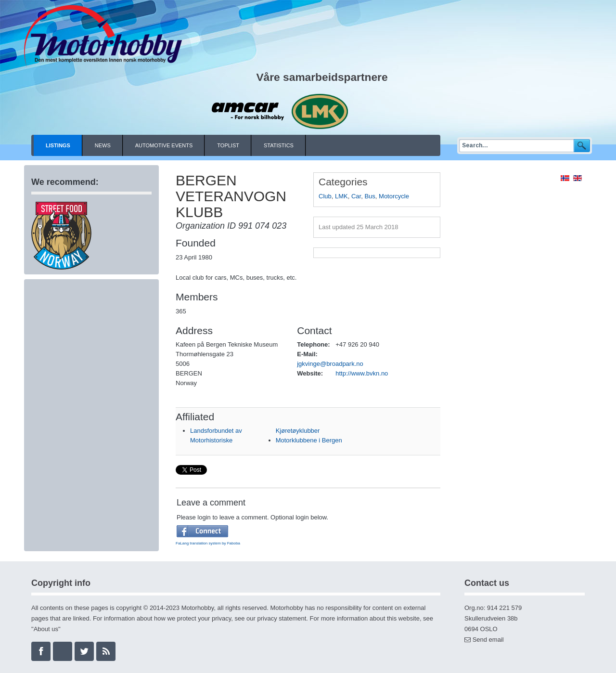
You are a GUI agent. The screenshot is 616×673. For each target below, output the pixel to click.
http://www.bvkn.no (362, 373)
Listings (58, 145)
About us (46, 629)
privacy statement (282, 618)
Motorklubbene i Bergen (309, 440)
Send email (488, 640)
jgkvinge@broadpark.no (330, 364)
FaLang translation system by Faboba (208, 543)
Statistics (279, 145)
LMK (341, 196)
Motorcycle (394, 196)
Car (356, 196)
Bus (370, 196)
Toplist (228, 145)
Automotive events (164, 145)
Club (325, 196)
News (103, 145)
